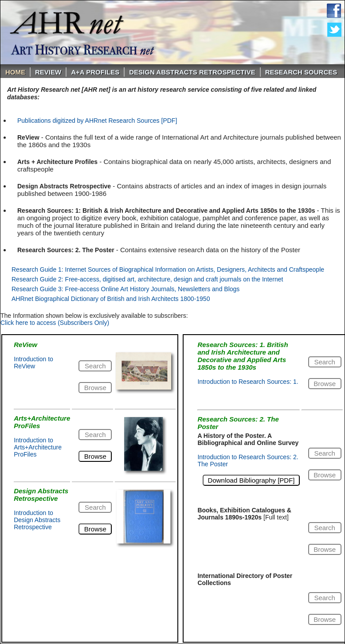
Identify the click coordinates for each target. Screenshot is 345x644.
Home (15, 72)
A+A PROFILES (95, 72)
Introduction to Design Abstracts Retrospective (37, 520)
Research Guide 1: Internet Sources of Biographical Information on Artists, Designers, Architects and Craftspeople (168, 269)
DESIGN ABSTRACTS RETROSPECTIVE (192, 72)
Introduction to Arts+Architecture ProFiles (38, 447)
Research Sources (301, 72)
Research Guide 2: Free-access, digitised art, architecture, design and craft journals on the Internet (147, 279)
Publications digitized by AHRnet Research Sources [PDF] (97, 121)
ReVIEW (48, 72)
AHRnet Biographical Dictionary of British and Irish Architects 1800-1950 (111, 299)
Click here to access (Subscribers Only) (55, 323)
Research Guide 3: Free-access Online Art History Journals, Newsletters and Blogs (125, 289)
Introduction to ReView (33, 363)
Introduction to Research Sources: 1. (248, 382)
